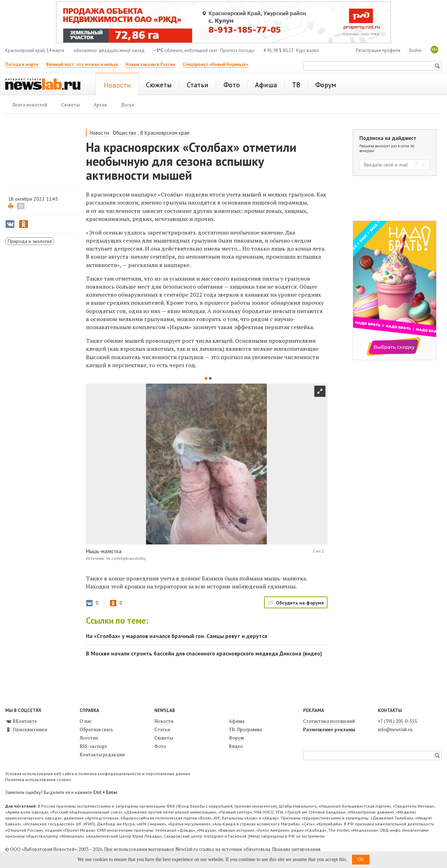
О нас (86, 721)
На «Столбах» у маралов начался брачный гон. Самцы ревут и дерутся (177, 636)
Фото (160, 746)
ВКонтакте (21, 721)
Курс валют (308, 50)
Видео (236, 746)
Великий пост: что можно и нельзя (82, 64)
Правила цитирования (296, 849)
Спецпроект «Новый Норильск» (215, 64)
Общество (124, 133)
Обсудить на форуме (300, 603)
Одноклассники (26, 729)
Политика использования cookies (38, 780)
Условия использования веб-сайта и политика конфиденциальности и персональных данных (98, 774)
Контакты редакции (102, 755)
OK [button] (361, 859)
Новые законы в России (150, 64)
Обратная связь (96, 729)
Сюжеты (164, 738)
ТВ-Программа (245, 729)
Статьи (162, 729)
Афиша (237, 721)
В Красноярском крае (165, 133)
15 (21, 206)
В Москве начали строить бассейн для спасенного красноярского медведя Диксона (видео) (204, 653)
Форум (236, 738)
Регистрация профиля (378, 50)
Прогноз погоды (237, 50)
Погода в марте (22, 64)
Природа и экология (30, 241)
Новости (99, 133)
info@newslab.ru (395, 729)
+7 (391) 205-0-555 (397, 721)
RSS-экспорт (93, 746)
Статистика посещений (329, 721)
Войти (415, 50)
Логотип (89, 738)
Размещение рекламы (329, 729)
